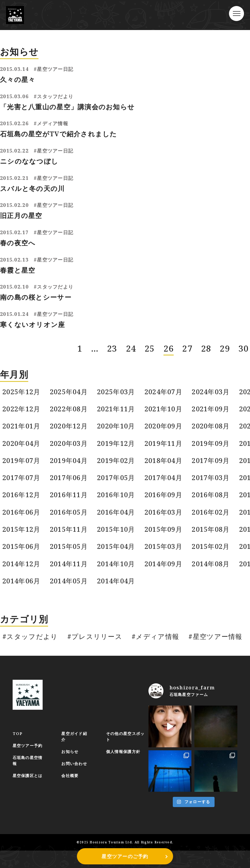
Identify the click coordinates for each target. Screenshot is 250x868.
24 (131, 328)
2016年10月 (119, 482)
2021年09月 (216, 390)
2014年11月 (70, 555)
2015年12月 (22, 519)
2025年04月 (70, 372)
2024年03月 (216, 372)
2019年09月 (216, 427)
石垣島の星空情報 (29, 756)
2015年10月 (119, 519)
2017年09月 (216, 445)
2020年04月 (22, 427)
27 (187, 328)
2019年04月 (70, 445)
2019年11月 (167, 427)
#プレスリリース (96, 630)
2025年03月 (119, 372)
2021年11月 (119, 390)
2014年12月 (22, 555)
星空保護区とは (29, 772)
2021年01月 (22, 409)
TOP (18, 729)
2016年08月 (216, 482)
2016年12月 (22, 482)
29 (225, 328)
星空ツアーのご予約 (125, 856)
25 (150, 328)
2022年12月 (22, 390)
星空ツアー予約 (29, 741)
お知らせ (71, 747)
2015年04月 (119, 537)
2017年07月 (22, 464)
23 (112, 328)
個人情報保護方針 (126, 747)
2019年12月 (119, 427)
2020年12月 (70, 409)
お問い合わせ (76, 759)
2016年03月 (167, 500)
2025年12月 (22, 372)
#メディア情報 (158, 630)
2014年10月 (119, 555)
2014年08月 (216, 555)
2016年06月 (22, 500)
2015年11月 (70, 519)
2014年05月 (70, 573)
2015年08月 (216, 519)
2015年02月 (216, 537)
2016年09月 (167, 482)
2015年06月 (22, 537)
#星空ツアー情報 (219, 630)
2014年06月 (22, 573)
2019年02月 (119, 445)
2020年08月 (216, 409)
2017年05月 (119, 464)
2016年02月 (216, 500)
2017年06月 (70, 464)
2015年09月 (167, 519)
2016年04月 (119, 500)
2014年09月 (167, 555)
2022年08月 (70, 390)
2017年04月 (167, 464)
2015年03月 (167, 537)
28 (206, 328)
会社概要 (71, 772)
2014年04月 (119, 573)
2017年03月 (216, 464)
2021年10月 (167, 390)
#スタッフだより (31, 630)
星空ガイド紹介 (76, 732)
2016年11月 (70, 482)
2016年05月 (70, 500)
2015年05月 (70, 537)
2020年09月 (167, 409)
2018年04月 (167, 445)
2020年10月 (119, 409)
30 (244, 328)
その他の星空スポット (129, 732)
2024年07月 (167, 372)
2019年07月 (22, 445)
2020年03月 (70, 427)
